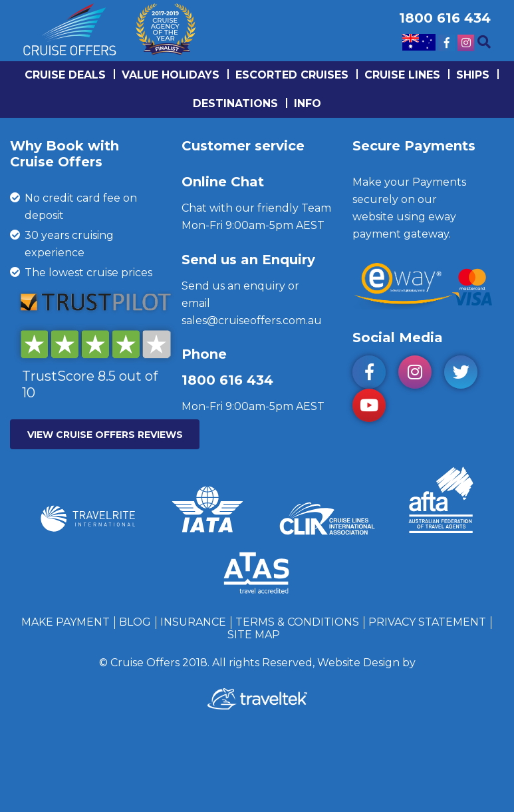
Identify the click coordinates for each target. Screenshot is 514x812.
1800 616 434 (227, 380)
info (308, 103)
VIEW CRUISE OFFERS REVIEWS (105, 435)
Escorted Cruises (292, 75)
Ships (473, 75)
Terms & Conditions (297, 622)
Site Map (254, 635)
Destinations (235, 103)
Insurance (193, 622)
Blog (135, 622)
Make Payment (65, 622)
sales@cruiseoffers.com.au (252, 320)
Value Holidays (171, 75)
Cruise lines (402, 75)
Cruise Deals (65, 75)
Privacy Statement (427, 622)
